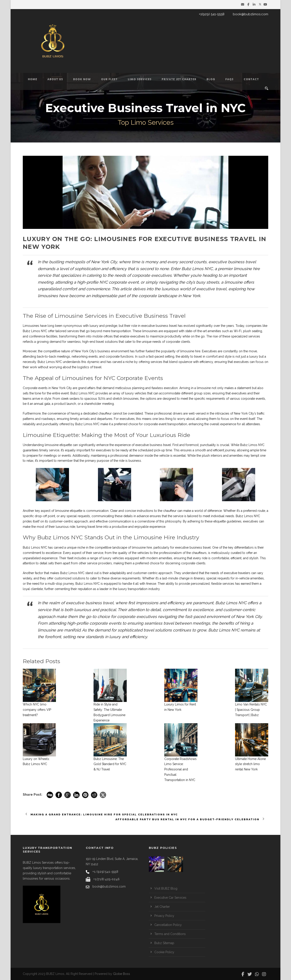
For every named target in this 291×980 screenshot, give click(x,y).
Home (33, 79)
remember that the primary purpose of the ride (91, 461)
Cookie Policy (164, 952)
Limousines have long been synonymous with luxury (61, 326)
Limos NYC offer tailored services (55, 331)
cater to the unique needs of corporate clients (157, 342)
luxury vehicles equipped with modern (130, 558)
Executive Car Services (170, 898)
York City (254, 617)
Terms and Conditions (170, 934)
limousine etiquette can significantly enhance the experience (88, 445)
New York (81, 351)
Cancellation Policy (168, 925)
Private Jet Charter (179, 79)
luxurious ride (65, 527)
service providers (100, 563)
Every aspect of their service (83, 553)
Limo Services (140, 79)
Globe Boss (122, 974)
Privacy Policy (164, 916)
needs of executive (224, 573)
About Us (55, 79)
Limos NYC (252, 516)
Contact (251, 79)
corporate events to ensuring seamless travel (132, 623)
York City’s (249, 413)
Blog (211, 79)
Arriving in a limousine (195, 388)
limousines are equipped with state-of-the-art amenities (182, 331)
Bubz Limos (31, 547)
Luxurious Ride (170, 435)
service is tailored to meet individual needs (204, 516)
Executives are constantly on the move (229, 351)
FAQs (229, 79)
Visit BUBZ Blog (166, 888)
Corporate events (35, 388)
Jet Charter (162, 907)
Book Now (82, 79)
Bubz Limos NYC (50, 362)
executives (127, 419)
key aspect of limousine (52, 511)
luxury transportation (133, 589)
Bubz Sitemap (164, 943)
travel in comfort (206, 357)
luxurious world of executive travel (194, 289)
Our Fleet (109, 79)
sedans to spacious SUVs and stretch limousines (104, 399)
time (263, 450)
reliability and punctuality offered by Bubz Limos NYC (61, 424)
